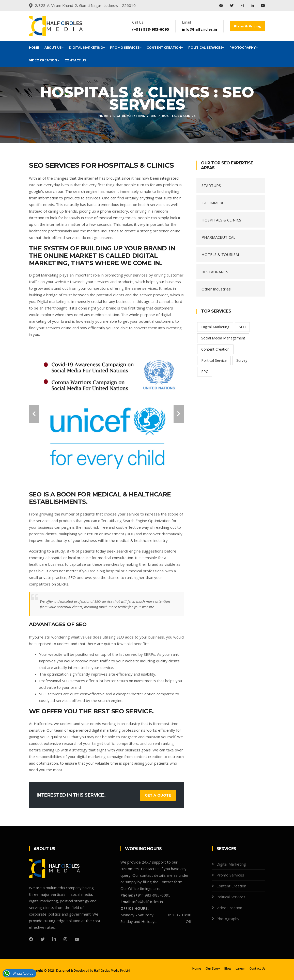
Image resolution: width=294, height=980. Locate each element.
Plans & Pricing (248, 26)
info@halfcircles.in (201, 29)
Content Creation (165, 48)
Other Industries (216, 289)
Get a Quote (157, 795)
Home (34, 48)
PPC (205, 372)
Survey (242, 360)
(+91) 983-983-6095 (152, 29)
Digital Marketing (87, 48)
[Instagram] (65, 939)
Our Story (213, 969)
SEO (153, 116)
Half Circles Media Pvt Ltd (112, 971)
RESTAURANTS (215, 272)
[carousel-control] (34, 414)
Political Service (214, 360)
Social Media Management (223, 338)
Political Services (206, 48)
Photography (244, 48)
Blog (228, 969)
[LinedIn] (54, 939)
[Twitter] (43, 939)
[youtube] (77, 939)
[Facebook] (31, 939)
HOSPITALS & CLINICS (221, 220)
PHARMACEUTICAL (218, 237)
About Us (54, 48)
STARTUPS (211, 185)
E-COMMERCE (214, 203)
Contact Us (75, 60)
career (240, 969)
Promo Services (126, 48)
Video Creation (44, 60)
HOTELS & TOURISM (220, 254)
